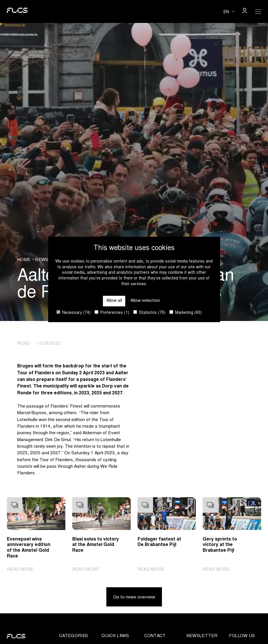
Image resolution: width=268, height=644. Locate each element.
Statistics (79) (149, 313)
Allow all (114, 301)
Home (24, 260)
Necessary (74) (74, 313)
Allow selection (145, 301)
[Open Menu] (258, 11)
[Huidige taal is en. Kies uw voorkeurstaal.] (229, 11)
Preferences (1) (112, 313)
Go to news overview (134, 598)
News (42, 260)
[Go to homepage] (16, 11)
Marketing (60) (186, 313)
